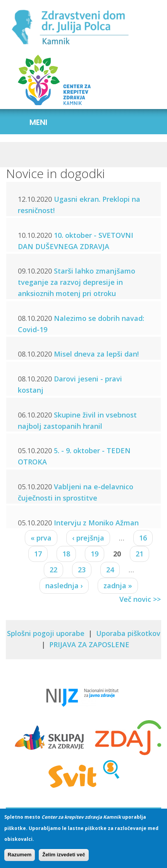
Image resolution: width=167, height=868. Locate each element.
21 (139, 554)
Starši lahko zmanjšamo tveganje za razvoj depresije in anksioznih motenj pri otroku (77, 282)
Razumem (20, 855)
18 (66, 554)
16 (143, 538)
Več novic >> (140, 599)
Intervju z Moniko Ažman (96, 523)
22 (53, 570)
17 (38, 554)
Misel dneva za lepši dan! (96, 354)
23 (82, 570)
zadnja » (118, 586)
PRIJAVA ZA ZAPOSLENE (89, 645)
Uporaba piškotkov (128, 633)
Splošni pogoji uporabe (46, 633)
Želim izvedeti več (64, 855)
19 (95, 554)
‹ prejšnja (88, 538)
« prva (41, 538)
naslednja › (64, 586)
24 (110, 570)
